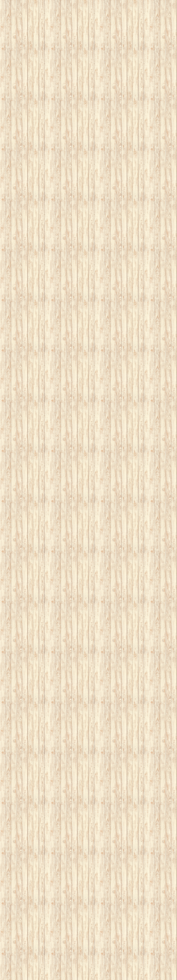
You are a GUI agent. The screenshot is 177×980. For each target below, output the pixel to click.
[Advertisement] (79, 19)
